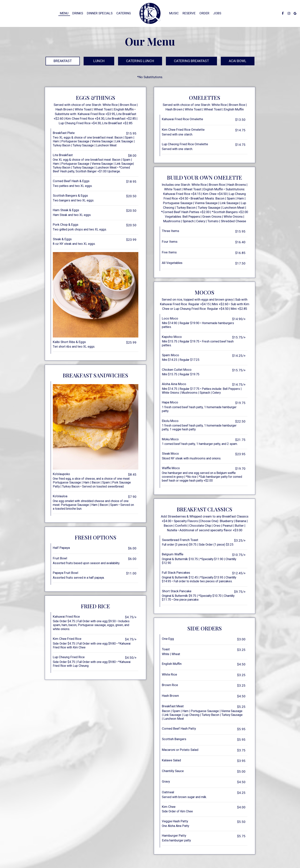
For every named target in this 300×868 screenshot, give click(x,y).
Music (174, 13)
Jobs (217, 13)
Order (204, 13)
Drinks (78, 13)
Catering (124, 13)
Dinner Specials (100, 13)
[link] (150, 13)
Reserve (189, 13)
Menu (64, 13)
